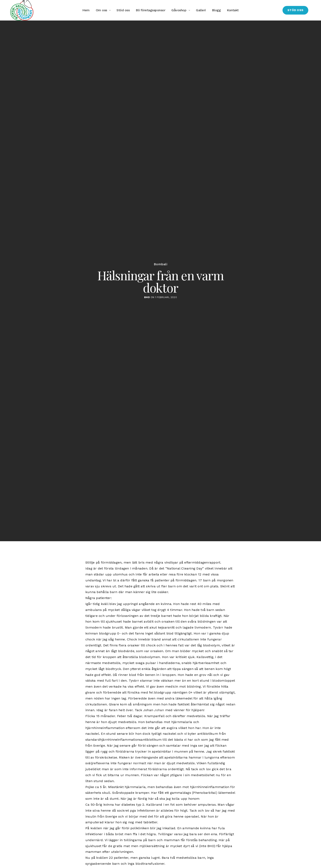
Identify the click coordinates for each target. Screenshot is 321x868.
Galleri (201, 10)
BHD (147, 297)
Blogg (216, 10)
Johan (159, 710)
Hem (86, 10)
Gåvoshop (179, 10)
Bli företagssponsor (150, 10)
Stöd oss (123, 10)
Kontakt (233, 10)
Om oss (101, 10)
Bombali (160, 264)
